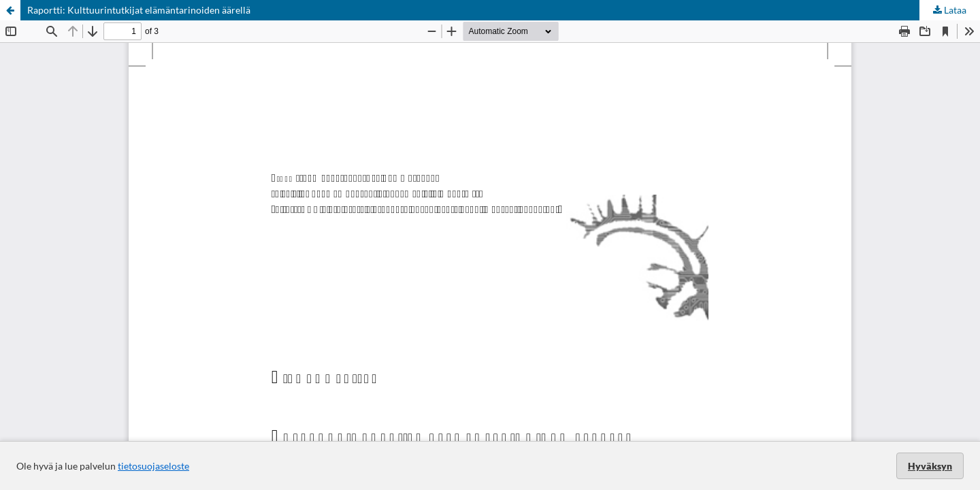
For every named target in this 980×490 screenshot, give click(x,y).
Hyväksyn (930, 466)
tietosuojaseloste (153, 466)
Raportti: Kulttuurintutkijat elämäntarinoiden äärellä (139, 10)
